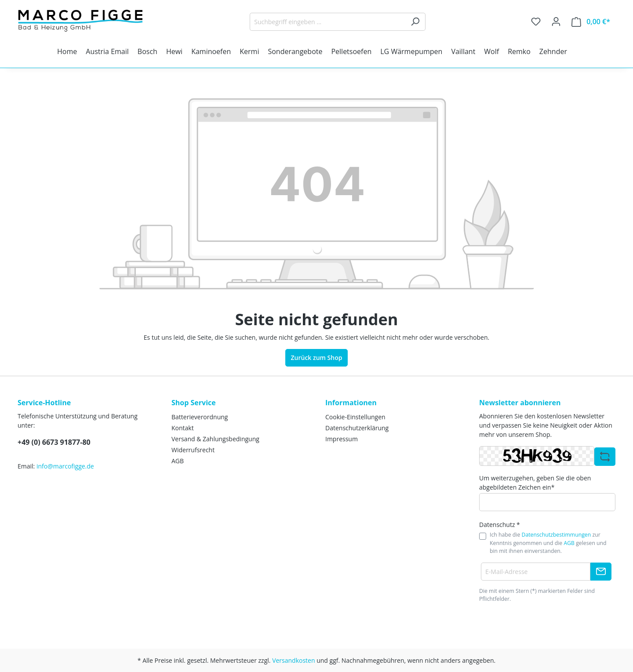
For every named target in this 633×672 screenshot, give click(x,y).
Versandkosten (293, 660)
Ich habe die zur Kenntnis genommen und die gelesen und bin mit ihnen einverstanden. (548, 543)
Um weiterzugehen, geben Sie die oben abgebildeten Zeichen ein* (535, 483)
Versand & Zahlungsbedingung (215, 439)
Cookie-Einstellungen (355, 417)
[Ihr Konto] (556, 22)
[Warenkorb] (591, 22)
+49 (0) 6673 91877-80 (54, 442)
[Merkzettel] (536, 22)
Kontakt (183, 428)
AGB (178, 461)
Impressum (342, 439)
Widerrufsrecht (193, 450)
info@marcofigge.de (65, 466)
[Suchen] (415, 22)
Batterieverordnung (200, 417)
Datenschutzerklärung (357, 428)
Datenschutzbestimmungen (557, 535)
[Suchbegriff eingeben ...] (327, 22)
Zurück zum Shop (317, 358)
